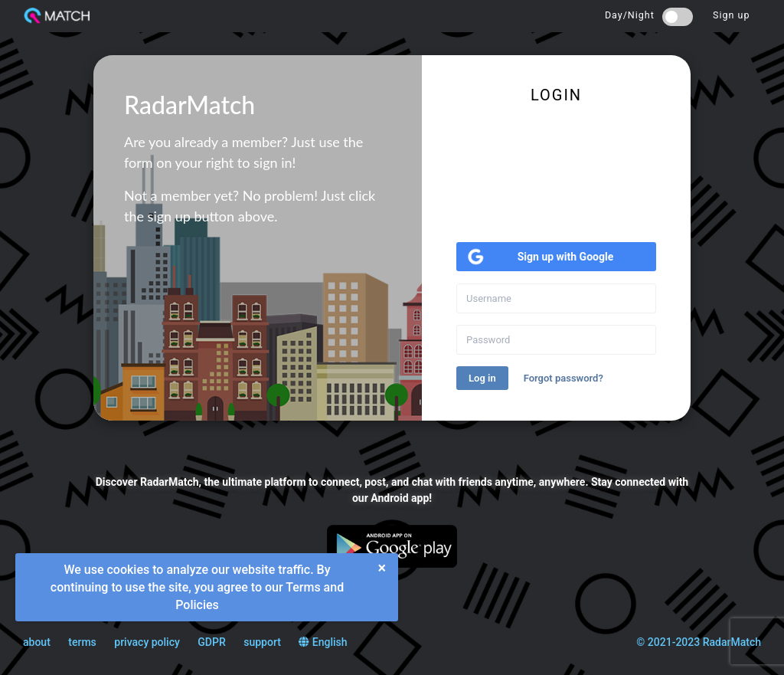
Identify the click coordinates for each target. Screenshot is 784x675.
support (262, 642)
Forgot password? (563, 378)
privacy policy (147, 642)
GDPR (211, 642)
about (37, 642)
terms (82, 642)
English (323, 642)
